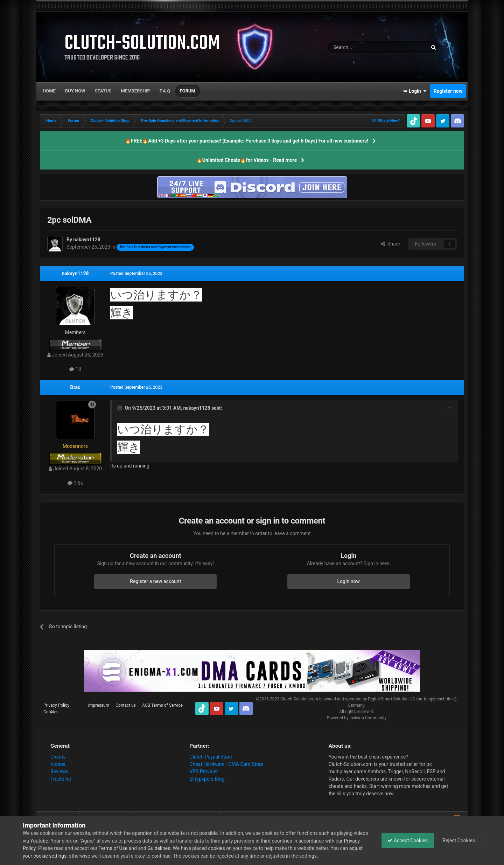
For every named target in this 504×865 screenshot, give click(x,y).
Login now (349, 581)
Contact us (126, 705)
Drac (75, 387)
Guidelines (176, 848)
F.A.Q (165, 91)
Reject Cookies (457, 840)
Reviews (59, 771)
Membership (135, 91)
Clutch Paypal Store (211, 757)
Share (390, 244)
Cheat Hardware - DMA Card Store (226, 764)
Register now (448, 91)
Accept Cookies (404, 840)
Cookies (51, 712)
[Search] (361, 47)
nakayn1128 (75, 274)
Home (49, 91)
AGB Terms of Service (162, 705)
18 (75, 369)
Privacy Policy (56, 705)
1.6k (75, 483)
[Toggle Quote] (120, 408)
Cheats (58, 757)
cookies (233, 848)
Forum (188, 91)
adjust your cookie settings (52, 856)
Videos (58, 764)
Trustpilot (61, 779)
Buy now (75, 91)
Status (103, 91)
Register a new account (155, 581)
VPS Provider (204, 771)
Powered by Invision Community (356, 718)
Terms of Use (130, 848)
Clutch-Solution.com (299, 699)
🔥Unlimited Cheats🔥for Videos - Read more (247, 160)
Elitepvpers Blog (207, 779)
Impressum (99, 705)
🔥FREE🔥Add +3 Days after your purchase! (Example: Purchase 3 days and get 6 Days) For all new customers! (247, 141)
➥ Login (415, 91)
